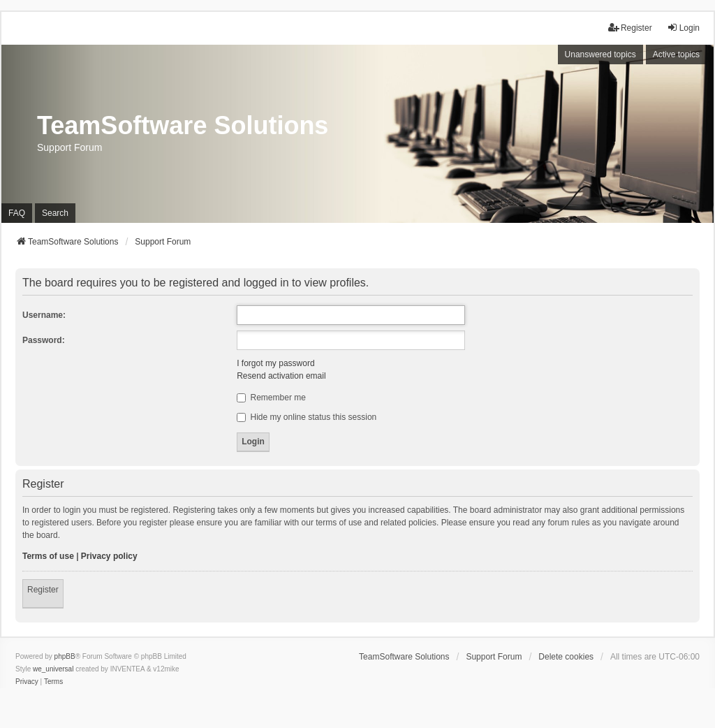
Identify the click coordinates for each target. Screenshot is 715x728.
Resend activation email (281, 376)
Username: (44, 315)
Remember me (271, 398)
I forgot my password (275, 363)
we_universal (53, 669)
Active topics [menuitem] (676, 54)
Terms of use (48, 556)
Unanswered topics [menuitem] (600, 54)
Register (43, 590)
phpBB (65, 656)
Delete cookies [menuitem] (566, 657)
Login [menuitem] (683, 28)
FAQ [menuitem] (17, 213)
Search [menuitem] (55, 213)
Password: (44, 340)
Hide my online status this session (307, 417)
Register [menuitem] (630, 28)
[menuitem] (27, 682)
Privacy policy (109, 556)
